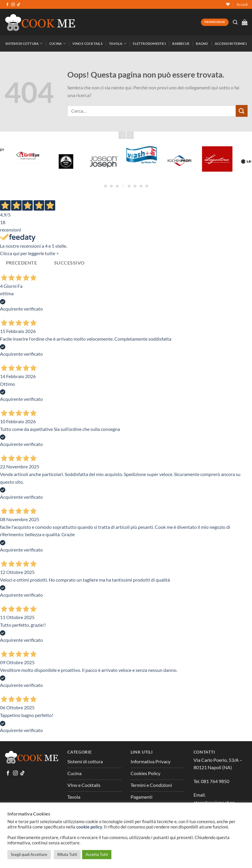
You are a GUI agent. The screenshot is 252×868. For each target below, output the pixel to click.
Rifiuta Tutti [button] (67, 854)
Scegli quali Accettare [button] (29, 854)
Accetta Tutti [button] (97, 854)
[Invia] (242, 111)
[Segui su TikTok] (19, 5)
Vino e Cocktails (87, 44)
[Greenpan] (210, 149)
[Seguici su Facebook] (7, 5)
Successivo (69, 263)
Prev (122, 135)
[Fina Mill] (21, 161)
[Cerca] (235, 22)
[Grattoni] (173, 155)
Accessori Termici (231, 44)
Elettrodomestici (149, 44)
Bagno (202, 44)
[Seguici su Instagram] (13, 5)
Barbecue (181, 44)
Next (130, 135)
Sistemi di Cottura (24, 44)
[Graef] (135, 161)
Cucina (58, 44)
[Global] (97, 161)
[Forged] (59, 149)
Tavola (118, 44)
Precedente (22, 263)
